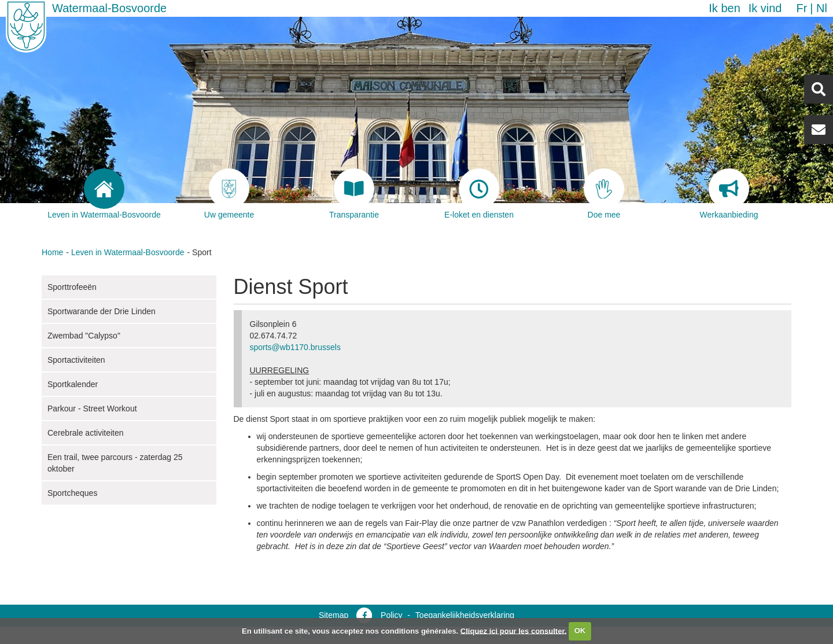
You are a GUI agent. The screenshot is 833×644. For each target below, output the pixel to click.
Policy (391, 615)
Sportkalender (73, 384)
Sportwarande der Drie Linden (102, 311)
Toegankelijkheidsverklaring (465, 615)
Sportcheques (72, 493)
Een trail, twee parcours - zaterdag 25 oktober (115, 463)
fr (801, 8)
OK (580, 630)
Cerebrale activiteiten (86, 433)
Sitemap (333, 615)
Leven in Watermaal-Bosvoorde (128, 252)
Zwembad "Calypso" (84, 336)
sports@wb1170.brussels (295, 347)
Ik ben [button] (724, 8)
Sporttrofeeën (72, 287)
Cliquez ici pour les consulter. (514, 630)
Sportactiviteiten (76, 360)
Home (52, 252)
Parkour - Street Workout (92, 409)
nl (822, 8)
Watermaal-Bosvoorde (109, 8)
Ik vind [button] (765, 8)
